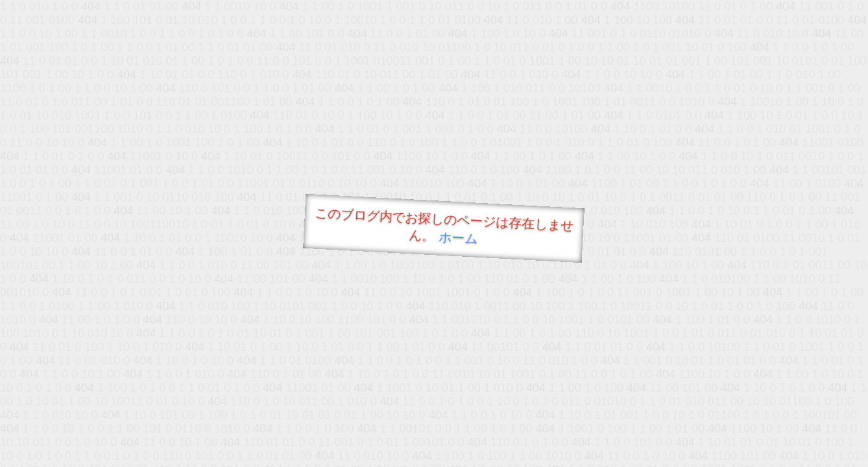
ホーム (458, 238)
